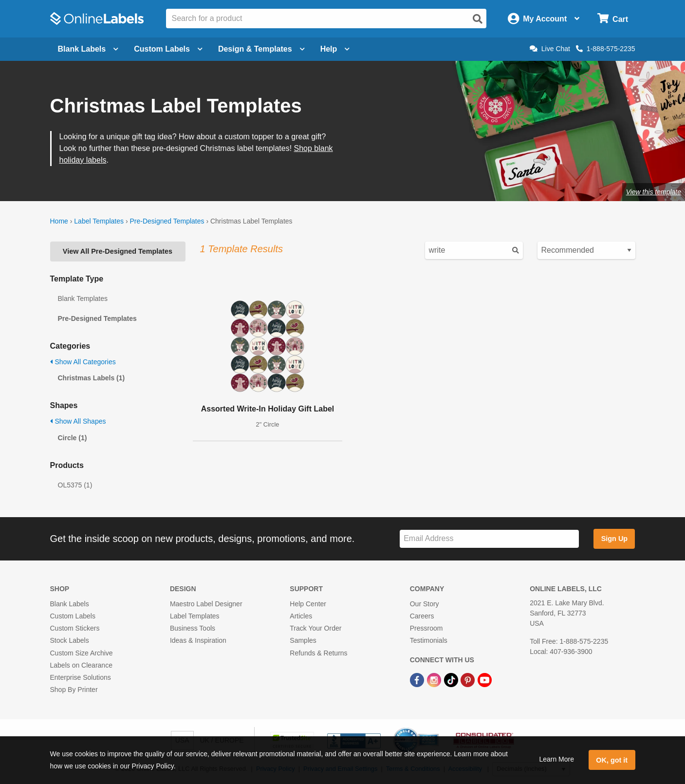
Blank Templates (83, 299)
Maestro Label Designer (206, 604)
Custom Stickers (75, 628)
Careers (422, 616)
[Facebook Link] (418, 679)
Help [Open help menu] (335, 49)
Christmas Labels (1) (92, 378)
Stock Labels (70, 640)
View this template (654, 192)
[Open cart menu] (613, 19)
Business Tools (193, 628)
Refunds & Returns (318, 653)
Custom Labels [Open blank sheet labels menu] (168, 49)
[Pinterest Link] (469, 679)
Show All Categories (83, 362)
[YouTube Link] (485, 679)
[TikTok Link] (452, 679)
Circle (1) (73, 438)
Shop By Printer (74, 690)
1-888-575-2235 (606, 49)
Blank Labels (70, 604)
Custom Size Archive (82, 653)
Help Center (308, 604)
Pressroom (426, 628)
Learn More (556, 759)
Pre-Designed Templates (167, 221)
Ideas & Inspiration (198, 640)
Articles (301, 616)
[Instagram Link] (435, 679)
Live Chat (550, 49)
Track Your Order (315, 628)
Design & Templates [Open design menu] (261, 49)
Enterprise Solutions (81, 677)
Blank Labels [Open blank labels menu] (88, 49)
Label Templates (99, 221)
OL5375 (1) (75, 485)
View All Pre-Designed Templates (118, 251)
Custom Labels (73, 616)
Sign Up (614, 539)
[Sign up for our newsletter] (489, 539)
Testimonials (429, 640)
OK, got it (612, 760)
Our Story (425, 604)
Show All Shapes (78, 421)
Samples (303, 640)
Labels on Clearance (81, 665)
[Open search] (478, 19)
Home (59, 221)
